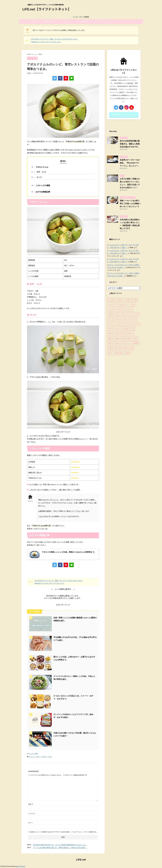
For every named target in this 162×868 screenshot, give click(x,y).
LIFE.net (81, 860)
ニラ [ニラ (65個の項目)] (137, 324)
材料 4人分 (40, 172)
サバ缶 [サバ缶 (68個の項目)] (117, 319)
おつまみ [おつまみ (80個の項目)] (111, 300)
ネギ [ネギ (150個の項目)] (110, 329)
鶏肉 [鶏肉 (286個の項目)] (127, 353)
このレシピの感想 (42, 185)
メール (31, 813)
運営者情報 (84, 22)
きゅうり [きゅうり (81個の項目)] (111, 305)
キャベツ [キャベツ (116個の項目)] (127, 314)
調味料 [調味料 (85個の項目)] (136, 343)
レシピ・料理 (30, 22)
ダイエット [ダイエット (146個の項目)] (112, 324)
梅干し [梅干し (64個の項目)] (130, 334)
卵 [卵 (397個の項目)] (133, 329)
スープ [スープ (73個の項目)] (133, 319)
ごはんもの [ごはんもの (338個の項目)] (122, 305)
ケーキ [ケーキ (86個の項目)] (136, 314)
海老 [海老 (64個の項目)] (110, 338)
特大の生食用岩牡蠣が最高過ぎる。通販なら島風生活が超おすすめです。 (130, 144)
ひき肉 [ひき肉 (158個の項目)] (111, 314)
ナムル (50, 757)
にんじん (32, 757)
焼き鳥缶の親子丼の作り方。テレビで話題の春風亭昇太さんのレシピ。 (60, 845)
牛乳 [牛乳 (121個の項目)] (135, 338)
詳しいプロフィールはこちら (124, 115)
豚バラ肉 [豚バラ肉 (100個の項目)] (118, 348)
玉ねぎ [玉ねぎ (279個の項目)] (117, 343)
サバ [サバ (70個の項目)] (110, 319)
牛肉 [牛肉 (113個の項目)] (110, 343)
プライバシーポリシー (102, 22)
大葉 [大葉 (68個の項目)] (123, 334)
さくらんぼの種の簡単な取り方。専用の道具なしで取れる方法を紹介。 (60, 848)
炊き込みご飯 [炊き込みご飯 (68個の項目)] (126, 338)
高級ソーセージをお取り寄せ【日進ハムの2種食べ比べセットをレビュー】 (130, 204)
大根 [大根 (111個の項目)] (116, 334)
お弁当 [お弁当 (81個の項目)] (120, 300)
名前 (31, 804)
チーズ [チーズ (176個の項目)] (122, 324)
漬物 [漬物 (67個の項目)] (116, 338)
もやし (38, 757)
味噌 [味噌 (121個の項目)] (110, 334)
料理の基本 (48, 22)
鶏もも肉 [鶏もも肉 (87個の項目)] (119, 353)
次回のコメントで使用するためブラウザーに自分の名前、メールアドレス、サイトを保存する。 (64, 832)
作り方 (38, 177)
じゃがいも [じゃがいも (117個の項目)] (112, 309)
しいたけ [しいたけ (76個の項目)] (132, 305)
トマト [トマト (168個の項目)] (130, 324)
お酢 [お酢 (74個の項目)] (135, 300)
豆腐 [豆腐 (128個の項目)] (110, 348)
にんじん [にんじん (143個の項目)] (129, 309)
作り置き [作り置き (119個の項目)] (126, 329)
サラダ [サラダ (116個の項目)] (125, 319)
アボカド (44, 757)
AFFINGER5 (21, 866)
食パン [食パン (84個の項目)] (111, 353)
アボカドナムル (41, 167)
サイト (30, 823)
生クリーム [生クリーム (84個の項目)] (127, 343)
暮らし (66, 22)
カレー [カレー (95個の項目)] (119, 314)
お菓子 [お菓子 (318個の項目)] (128, 300)
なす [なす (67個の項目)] (121, 309)
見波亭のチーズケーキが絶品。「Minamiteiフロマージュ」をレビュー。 (130, 163)
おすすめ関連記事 (42, 192)
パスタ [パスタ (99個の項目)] (117, 329)
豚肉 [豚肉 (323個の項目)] (126, 348)
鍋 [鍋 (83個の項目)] (132, 348)
